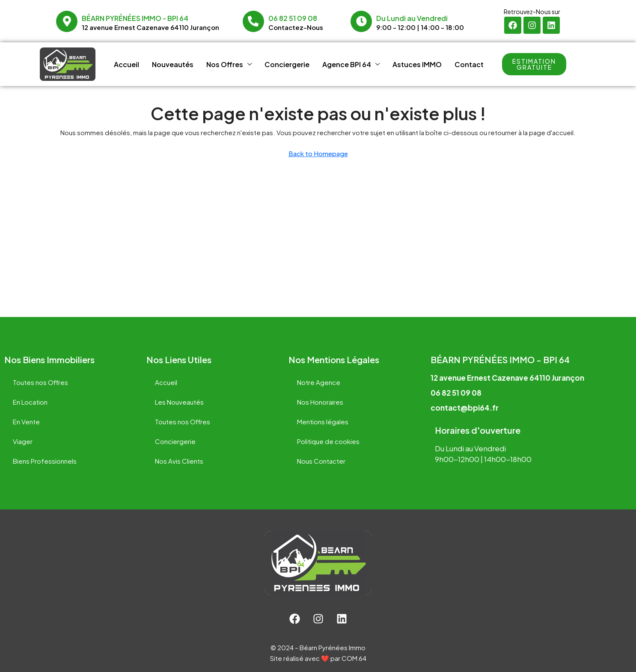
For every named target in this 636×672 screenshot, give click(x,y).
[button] (534, 64)
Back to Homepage (318, 153)
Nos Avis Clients (179, 461)
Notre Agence (319, 382)
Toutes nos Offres (40, 382)
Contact (469, 64)
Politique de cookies (328, 441)
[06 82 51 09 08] (253, 21)
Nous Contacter (321, 461)
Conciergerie (287, 64)
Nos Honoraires (320, 402)
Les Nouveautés (179, 402)
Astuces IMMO (417, 64)
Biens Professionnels (45, 461)
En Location (30, 402)
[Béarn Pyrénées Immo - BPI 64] (67, 21)
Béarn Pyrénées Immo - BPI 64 (135, 18)
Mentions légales (323, 422)
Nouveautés (173, 64)
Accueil (126, 64)
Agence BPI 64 (347, 64)
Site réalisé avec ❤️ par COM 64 (318, 658)
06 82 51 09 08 (293, 18)
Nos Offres (225, 64)
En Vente (26, 422)
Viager (23, 441)
